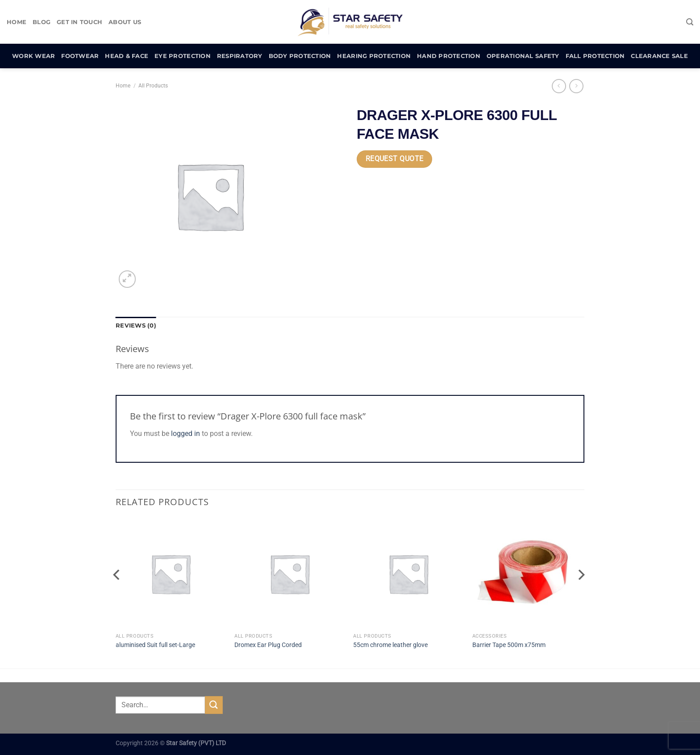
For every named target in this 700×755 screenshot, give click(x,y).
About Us (125, 22)
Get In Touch (79, 22)
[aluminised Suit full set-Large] (171, 574)
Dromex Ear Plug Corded (268, 645)
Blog (42, 22)
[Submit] (214, 705)
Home (17, 22)
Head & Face (127, 56)
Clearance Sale (659, 56)
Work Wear (33, 56)
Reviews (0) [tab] (136, 326)
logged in (185, 434)
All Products (153, 86)
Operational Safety (523, 56)
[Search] (690, 22)
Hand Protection (449, 56)
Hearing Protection (374, 56)
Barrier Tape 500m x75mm (509, 645)
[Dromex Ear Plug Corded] (290, 574)
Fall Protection (595, 56)
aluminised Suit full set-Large (155, 645)
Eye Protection (183, 56)
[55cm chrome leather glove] (408, 574)
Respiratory (240, 56)
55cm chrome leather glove (390, 645)
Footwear (80, 56)
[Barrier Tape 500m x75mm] (527, 574)
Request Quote (395, 159)
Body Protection (300, 56)
